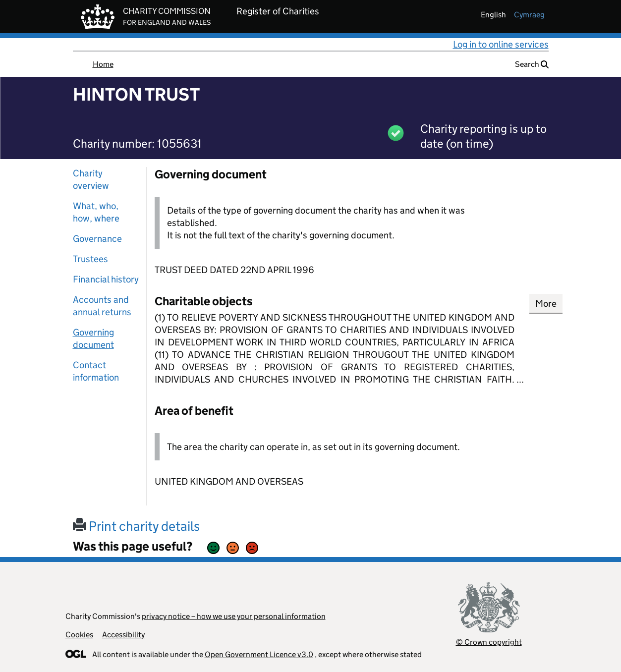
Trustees (90, 259)
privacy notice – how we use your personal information (234, 616)
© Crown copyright (489, 642)
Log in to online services (501, 44)
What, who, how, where (96, 212)
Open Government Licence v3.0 (259, 654)
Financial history (106, 279)
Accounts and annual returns (102, 306)
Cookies (79, 635)
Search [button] (532, 64)
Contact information (96, 371)
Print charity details (136, 526)
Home (103, 64)
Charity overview (91, 179)
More (546, 304)
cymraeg (529, 15)
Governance (97, 239)
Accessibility (123, 635)
